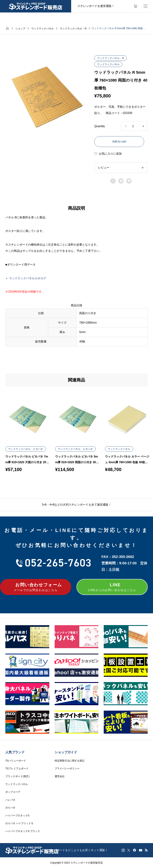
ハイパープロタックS (17, 815)
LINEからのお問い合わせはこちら (112, 587)
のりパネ (10, 808)
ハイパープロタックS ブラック (23, 831)
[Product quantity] (134, 126)
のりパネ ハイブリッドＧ (19, 823)
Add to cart (119, 141)
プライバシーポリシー (67, 768)
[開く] (146, 6)
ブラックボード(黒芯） (18, 776)
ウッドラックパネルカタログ (28, 278)
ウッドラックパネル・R (110, 58)
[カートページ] (135, 6)
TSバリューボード (16, 761)
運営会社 (60, 776)
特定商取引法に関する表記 (70, 761)
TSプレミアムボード (17, 768)
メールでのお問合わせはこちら (36, 587)
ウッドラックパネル (108, 64)
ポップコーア (13, 792)
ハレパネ (10, 800)
